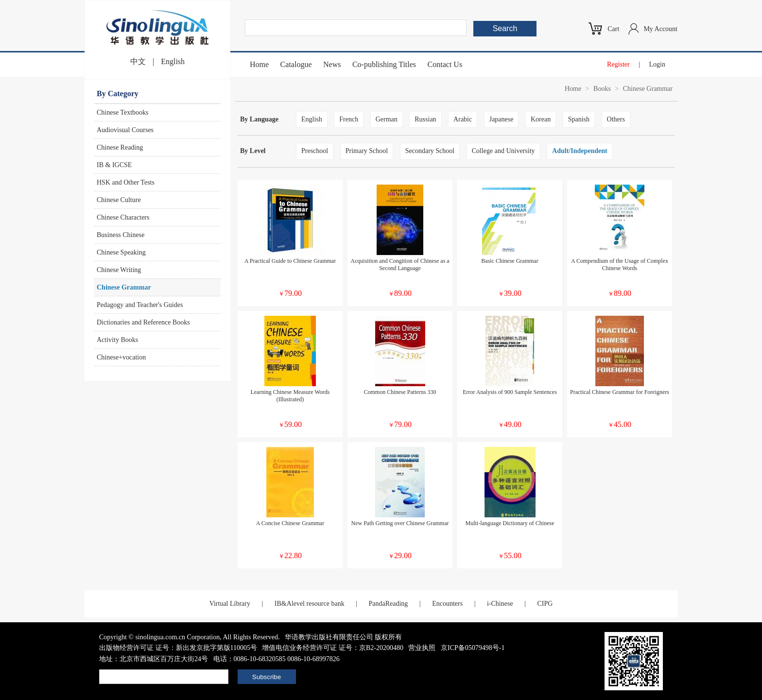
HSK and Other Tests (126, 182)
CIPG (545, 604)
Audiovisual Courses (125, 130)
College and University (503, 151)
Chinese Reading (120, 147)
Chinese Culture (119, 200)
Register (618, 64)
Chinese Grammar (124, 287)
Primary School (367, 151)
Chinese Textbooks (122, 112)
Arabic (463, 119)
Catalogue (296, 64)
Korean (541, 119)
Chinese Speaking (121, 252)
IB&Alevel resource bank (310, 604)
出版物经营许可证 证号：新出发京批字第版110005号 (178, 648)
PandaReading (388, 604)
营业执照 (422, 648)
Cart (613, 29)
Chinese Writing (119, 270)
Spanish (579, 119)
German (387, 119)
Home (259, 64)
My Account (660, 29)
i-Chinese (500, 604)
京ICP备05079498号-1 (473, 648)
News (332, 64)
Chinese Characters (123, 217)
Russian (425, 119)
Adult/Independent (580, 151)
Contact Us (445, 64)
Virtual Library (230, 604)
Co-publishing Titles (384, 64)
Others (616, 119)
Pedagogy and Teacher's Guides (140, 305)
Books (602, 89)
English (173, 61)
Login (657, 64)
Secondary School (430, 151)
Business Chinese (121, 235)
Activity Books (117, 340)
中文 (138, 61)
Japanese (502, 119)
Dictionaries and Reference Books (143, 322)
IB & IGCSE (114, 165)
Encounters (447, 604)
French (349, 119)
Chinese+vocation (121, 357)
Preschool (315, 151)
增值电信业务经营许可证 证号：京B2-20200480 (333, 648)
